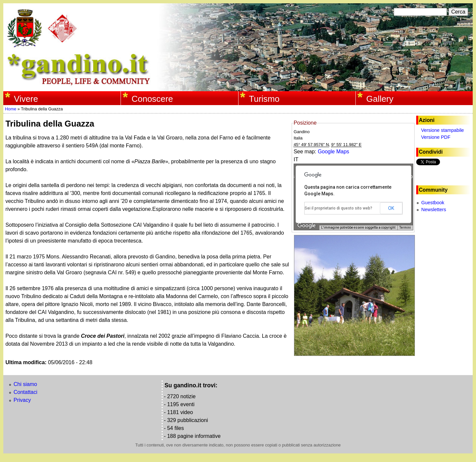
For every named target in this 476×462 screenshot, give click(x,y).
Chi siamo (25, 384)
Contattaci (25, 392)
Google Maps (333, 152)
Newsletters (434, 210)
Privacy (22, 400)
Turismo (264, 99)
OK (391, 208)
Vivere (26, 99)
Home (11, 109)
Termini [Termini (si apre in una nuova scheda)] (405, 228)
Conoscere (152, 99)
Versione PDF (436, 137)
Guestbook (433, 203)
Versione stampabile (443, 130)
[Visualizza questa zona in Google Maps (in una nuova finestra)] (307, 226)
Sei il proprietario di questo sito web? (338, 208)
